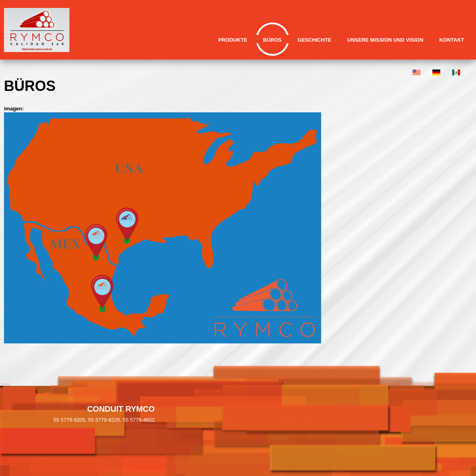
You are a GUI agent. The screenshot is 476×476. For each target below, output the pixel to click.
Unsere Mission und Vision (385, 40)
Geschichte (314, 40)
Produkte (233, 40)
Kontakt (452, 40)
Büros (272, 40)
